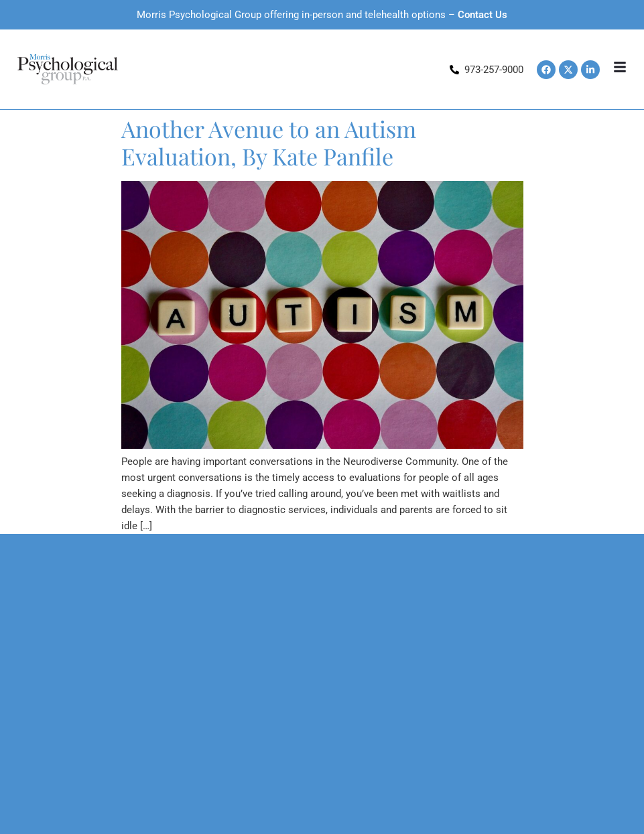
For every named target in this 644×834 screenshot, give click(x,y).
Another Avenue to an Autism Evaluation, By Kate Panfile (269, 142)
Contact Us (482, 15)
